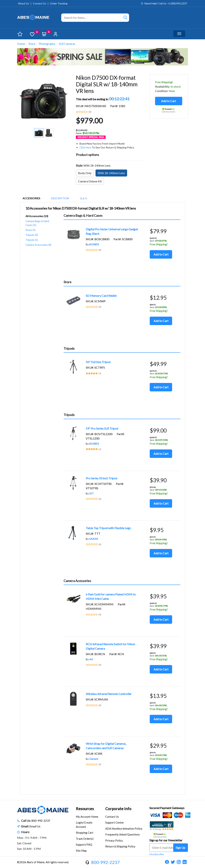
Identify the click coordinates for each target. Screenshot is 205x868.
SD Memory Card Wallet (101, 296)
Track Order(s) (85, 839)
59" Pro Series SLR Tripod (102, 428)
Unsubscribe (157, 854)
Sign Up (180, 848)
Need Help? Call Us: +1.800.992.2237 (166, 3)
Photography (47, 44)
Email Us (35, 826)
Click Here (85, 147)
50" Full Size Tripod (98, 362)
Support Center (115, 822)
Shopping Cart (85, 833)
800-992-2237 (41, 821)
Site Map (81, 851)
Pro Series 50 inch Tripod (101, 478)
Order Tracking (59, 3)
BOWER (94, 244)
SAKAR (94, 539)
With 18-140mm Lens (111, 173)
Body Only (85, 173)
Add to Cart (169, 101)
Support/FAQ (84, 844)
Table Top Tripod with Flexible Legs (108, 528)
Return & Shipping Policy (120, 846)
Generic (94, 759)
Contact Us (39, 3)
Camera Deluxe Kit (90, 181)
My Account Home (87, 817)
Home (21, 44)
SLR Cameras (67, 44)
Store (32, 44)
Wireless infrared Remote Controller (109, 694)
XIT (91, 493)
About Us (24, 3)
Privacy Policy (114, 840)
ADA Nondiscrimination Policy (124, 829)
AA (91, 659)
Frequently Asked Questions (123, 834)
